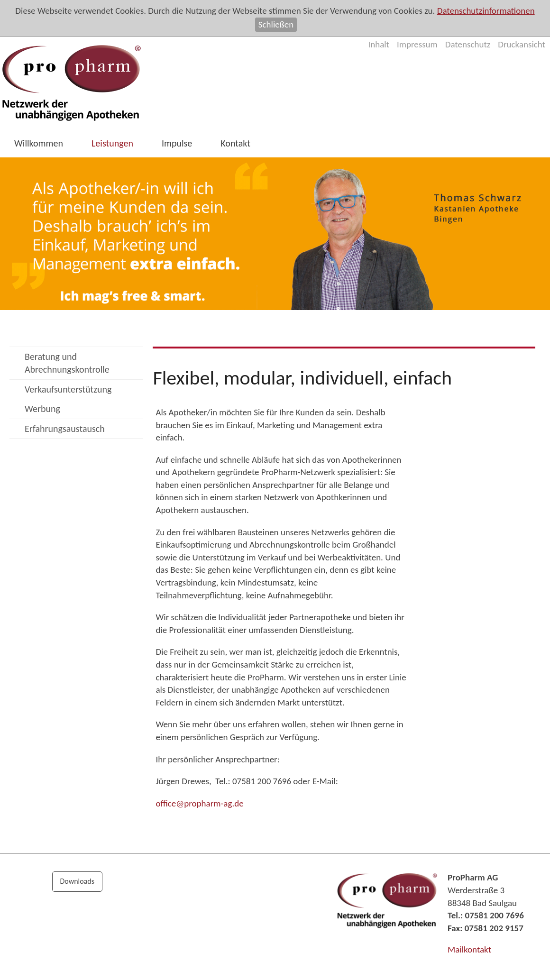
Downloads (78, 881)
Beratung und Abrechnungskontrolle (67, 363)
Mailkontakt (469, 949)
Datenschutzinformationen (486, 11)
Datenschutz (468, 44)
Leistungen (112, 143)
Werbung (42, 409)
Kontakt (235, 143)
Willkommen (39, 143)
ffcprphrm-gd (199, 803)
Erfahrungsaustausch (65, 429)
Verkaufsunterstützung (68, 389)
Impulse (177, 143)
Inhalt (379, 44)
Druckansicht (522, 44)
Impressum (417, 44)
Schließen (276, 24)
